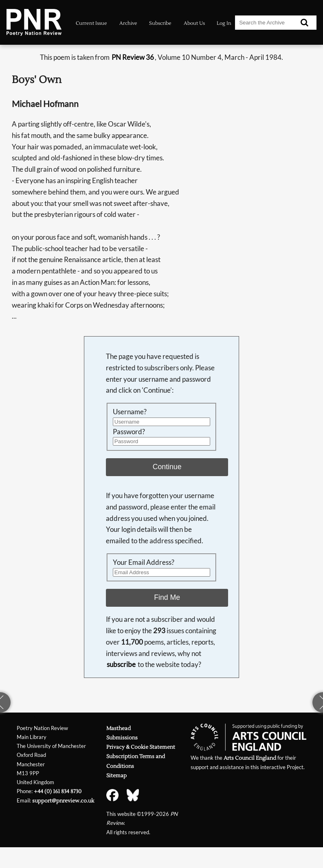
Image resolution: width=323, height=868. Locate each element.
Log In (224, 23)
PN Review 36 (133, 57)
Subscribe (160, 23)
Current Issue (91, 23)
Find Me (167, 597)
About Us (194, 23)
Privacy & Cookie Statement (141, 747)
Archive (128, 23)
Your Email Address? (144, 562)
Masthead (119, 728)
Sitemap (116, 775)
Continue (167, 467)
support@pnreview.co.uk (63, 801)
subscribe (121, 664)
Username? (130, 412)
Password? (129, 432)
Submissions (122, 738)
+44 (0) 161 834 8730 (58, 791)
